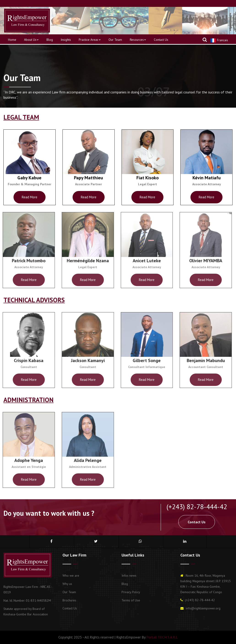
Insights (66, 40)
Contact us (161, 40)
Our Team (115, 40)
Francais (219, 40)
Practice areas (90, 40)
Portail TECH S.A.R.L (162, 637)
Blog (50, 40)
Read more (29, 197)
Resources (138, 40)
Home (12, 40)
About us (31, 40)
